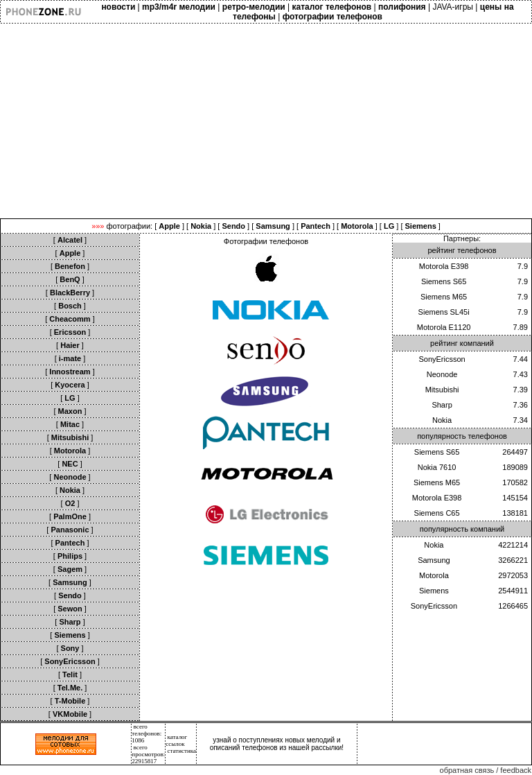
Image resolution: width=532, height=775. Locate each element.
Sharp (442, 405)
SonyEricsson (442, 359)
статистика (182, 751)
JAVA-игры (453, 7)
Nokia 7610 (437, 467)
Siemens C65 (437, 513)
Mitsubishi (442, 390)
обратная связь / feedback (486, 770)
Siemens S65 (444, 281)
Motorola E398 (444, 266)
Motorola (434, 575)
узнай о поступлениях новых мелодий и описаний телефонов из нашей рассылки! (277, 744)
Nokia (442, 420)
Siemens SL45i (444, 312)
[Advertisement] (266, 121)
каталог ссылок (176, 740)
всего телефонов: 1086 (147, 733)
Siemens (434, 591)
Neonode (442, 374)
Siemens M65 (444, 297)
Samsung (434, 560)
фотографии (129, 226)
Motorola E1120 (444, 327)
